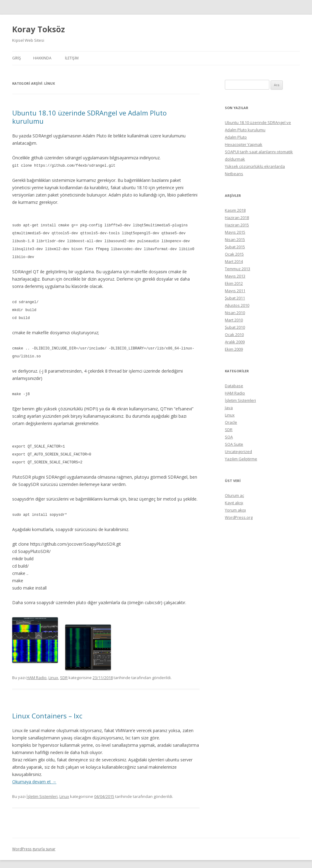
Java (229, 408)
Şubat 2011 (235, 298)
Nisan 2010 (235, 313)
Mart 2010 (234, 320)
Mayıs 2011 (235, 291)
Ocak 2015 (234, 254)
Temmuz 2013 (238, 269)
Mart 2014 (234, 261)
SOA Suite (234, 444)
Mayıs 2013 (235, 276)
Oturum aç (234, 495)
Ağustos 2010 (237, 305)
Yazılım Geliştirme (241, 459)
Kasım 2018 (235, 210)
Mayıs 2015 (235, 232)
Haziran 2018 (237, 218)
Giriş (17, 58)
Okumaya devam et (34, 775)
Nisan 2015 (235, 239)
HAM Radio (37, 671)
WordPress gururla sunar (34, 842)
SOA (229, 437)
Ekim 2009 (234, 349)
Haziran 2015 (237, 225)
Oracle (231, 422)
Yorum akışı (235, 510)
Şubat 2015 (235, 247)
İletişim (72, 58)
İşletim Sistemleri (42, 790)
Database (234, 386)
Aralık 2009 (235, 342)
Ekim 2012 (234, 283)
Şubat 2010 (235, 327)
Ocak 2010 (234, 335)
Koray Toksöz (39, 29)
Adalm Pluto (236, 137)
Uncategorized (238, 452)
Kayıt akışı (234, 503)
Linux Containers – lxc (47, 709)
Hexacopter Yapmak (244, 144)
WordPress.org (239, 517)
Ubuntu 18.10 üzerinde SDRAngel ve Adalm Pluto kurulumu (89, 117)
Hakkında (42, 58)
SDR (64, 671)
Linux (53, 671)
